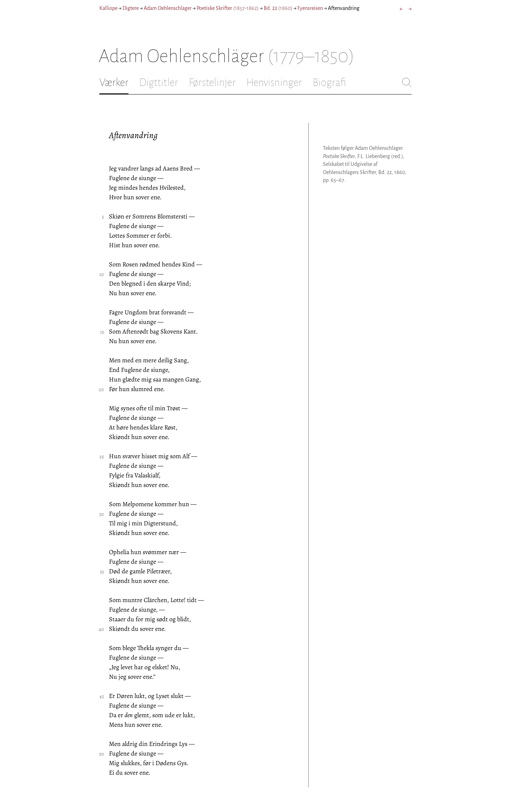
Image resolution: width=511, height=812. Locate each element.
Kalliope (108, 8)
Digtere (131, 8)
